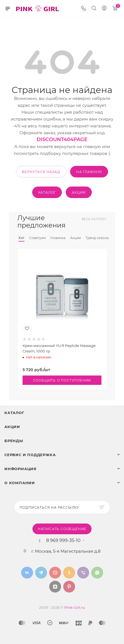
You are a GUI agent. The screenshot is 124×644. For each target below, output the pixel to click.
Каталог (14, 413)
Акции (12, 427)
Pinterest (69, 587)
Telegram (41, 573)
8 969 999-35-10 (63, 541)
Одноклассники (69, 573)
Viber (83, 573)
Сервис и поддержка (30, 455)
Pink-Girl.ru (75, 607)
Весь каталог (94, 219)
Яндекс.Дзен (55, 587)
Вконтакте (27, 573)
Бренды (14, 441)
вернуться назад (41, 172)
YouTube (55, 573)
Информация (20, 469)
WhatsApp (97, 573)
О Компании (20, 483)
